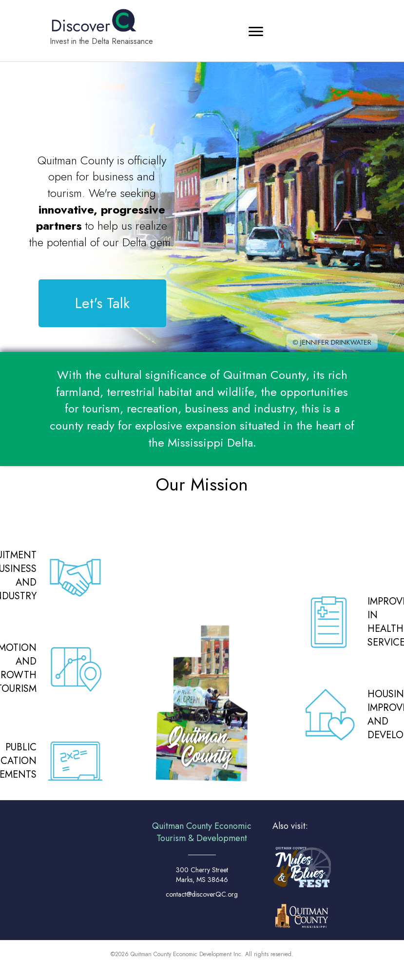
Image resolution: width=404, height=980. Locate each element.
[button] (102, 303)
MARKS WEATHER (76, 852)
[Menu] (256, 32)
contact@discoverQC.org (202, 894)
